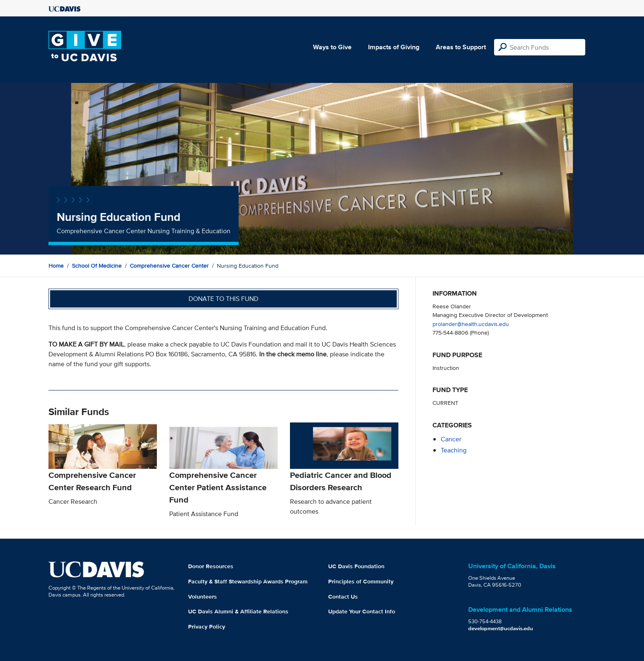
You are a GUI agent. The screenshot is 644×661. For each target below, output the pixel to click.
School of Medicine (97, 266)
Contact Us (343, 597)
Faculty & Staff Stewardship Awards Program (248, 581)
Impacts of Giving (394, 47)
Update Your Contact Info (362, 611)
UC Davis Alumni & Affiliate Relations (238, 611)
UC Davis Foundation (356, 566)
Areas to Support (461, 47)
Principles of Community (361, 581)
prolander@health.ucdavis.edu (471, 324)
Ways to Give (332, 47)
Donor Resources (211, 566)
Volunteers (202, 597)
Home (56, 266)
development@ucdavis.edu (501, 628)
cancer (451, 439)
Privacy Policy (207, 627)
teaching (454, 450)
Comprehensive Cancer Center (169, 266)
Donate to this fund (223, 299)
